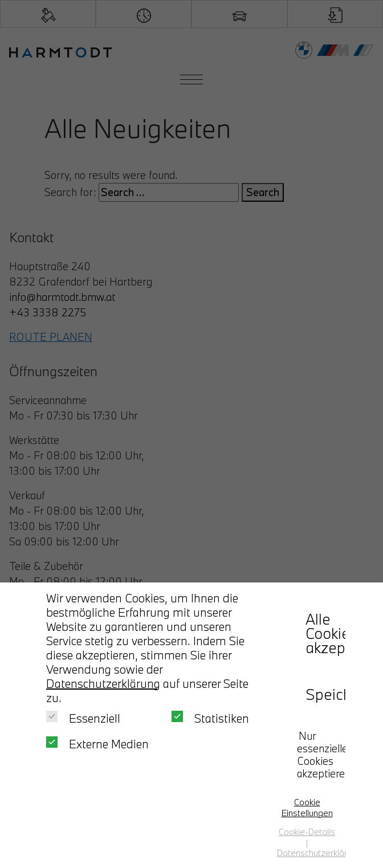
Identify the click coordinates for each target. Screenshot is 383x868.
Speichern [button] (321, 694)
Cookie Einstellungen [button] (307, 807)
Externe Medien (97, 744)
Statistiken (210, 718)
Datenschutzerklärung (103, 683)
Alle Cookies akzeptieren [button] (321, 633)
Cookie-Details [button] (307, 832)
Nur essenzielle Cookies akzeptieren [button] (317, 755)
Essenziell (83, 718)
